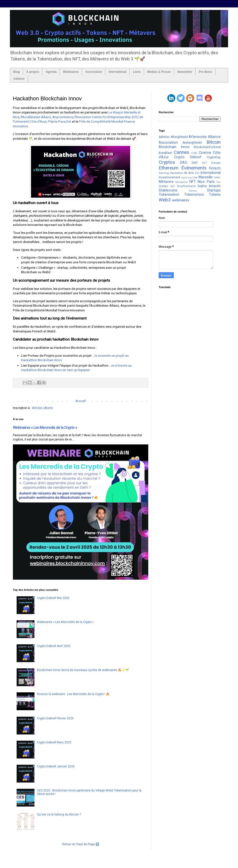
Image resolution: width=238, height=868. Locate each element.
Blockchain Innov (174, 147)
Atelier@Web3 (192, 143)
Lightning (186, 177)
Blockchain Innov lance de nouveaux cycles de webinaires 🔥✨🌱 (83, 670)
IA (186, 173)
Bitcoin (214, 142)
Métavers (166, 182)
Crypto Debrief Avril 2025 (54, 646)
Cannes (181, 152)
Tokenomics (194, 195)
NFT (193, 182)
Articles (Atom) (42, 408)
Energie (216, 163)
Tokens (215, 195)
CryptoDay (214, 157)
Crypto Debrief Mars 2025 (54, 742)
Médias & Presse (159, 72)
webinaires (181, 200)
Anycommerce (63, 117)
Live (195, 177)
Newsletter (185, 72)
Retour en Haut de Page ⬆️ (81, 844)
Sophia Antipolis (209, 186)
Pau (219, 182)
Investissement (169, 177)
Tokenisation (169, 195)
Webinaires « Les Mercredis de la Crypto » (45, 428)
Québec (164, 186)
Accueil (81, 401)
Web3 (165, 200)
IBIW (191, 173)
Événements (194, 168)
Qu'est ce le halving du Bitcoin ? (59, 814)
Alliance (214, 137)
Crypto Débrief (188, 157)
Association (94, 72)
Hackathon (177, 173)
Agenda (51, 72)
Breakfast (165, 153)
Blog (16, 72)
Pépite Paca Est (59, 122)
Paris (211, 182)
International (118, 72)
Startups (214, 190)
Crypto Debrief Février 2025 (55, 718)
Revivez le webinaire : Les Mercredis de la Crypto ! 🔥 (73, 694)
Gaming (164, 173)
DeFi (195, 163)
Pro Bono (206, 72)
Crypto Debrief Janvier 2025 (56, 766)
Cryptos (167, 162)
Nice (201, 182)
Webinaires (71, 72)
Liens (137, 72)
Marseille (206, 177)
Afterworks (198, 137)
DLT (205, 163)
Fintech (215, 168)
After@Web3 (179, 137)
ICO (197, 173)
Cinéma (205, 153)
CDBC (194, 153)
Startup (193, 191)
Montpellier (182, 182)
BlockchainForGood (207, 147)
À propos (33, 72)
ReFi (173, 186)
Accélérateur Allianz (36, 117)
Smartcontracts (186, 186)
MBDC (217, 177)
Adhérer (19, 79)
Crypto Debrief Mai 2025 (53, 598)
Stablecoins (168, 190)
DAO (184, 163)
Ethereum (169, 168)
